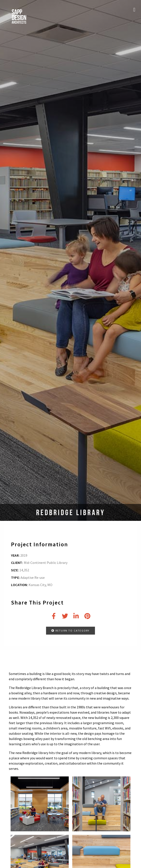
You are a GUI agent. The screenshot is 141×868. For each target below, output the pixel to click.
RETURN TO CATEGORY (70, 631)
